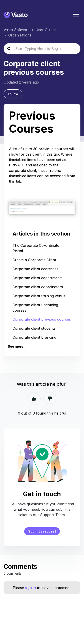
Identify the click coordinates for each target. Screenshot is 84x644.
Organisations (20, 35)
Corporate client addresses (35, 269)
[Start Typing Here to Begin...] (42, 49)
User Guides (46, 30)
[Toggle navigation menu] (76, 15)
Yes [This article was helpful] (34, 399)
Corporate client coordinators (38, 287)
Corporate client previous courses (42, 319)
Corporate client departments (38, 278)
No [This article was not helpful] (50, 399)
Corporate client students (34, 328)
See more (16, 346)
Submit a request (42, 531)
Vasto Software (17, 30)
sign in (30, 588)
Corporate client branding (34, 337)
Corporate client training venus (39, 296)
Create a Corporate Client (34, 260)
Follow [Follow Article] (13, 94)
